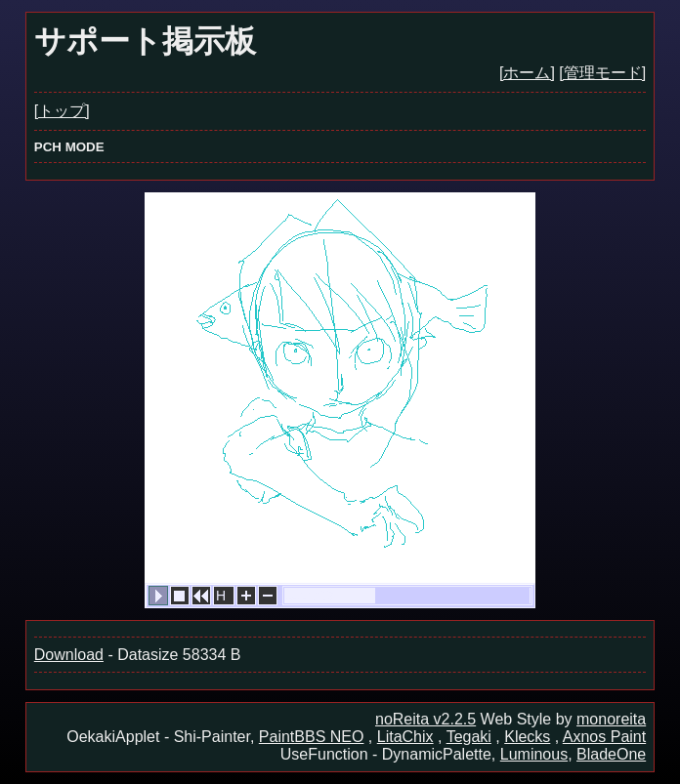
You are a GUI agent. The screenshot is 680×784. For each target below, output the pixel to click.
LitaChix (405, 737)
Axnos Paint (604, 737)
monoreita (611, 719)
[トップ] (62, 111)
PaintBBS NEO (312, 737)
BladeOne (611, 754)
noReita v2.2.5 (425, 719)
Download (69, 655)
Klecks (527, 737)
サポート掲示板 (145, 41)
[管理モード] (602, 73)
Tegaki (469, 737)
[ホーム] (527, 73)
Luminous (534, 754)
